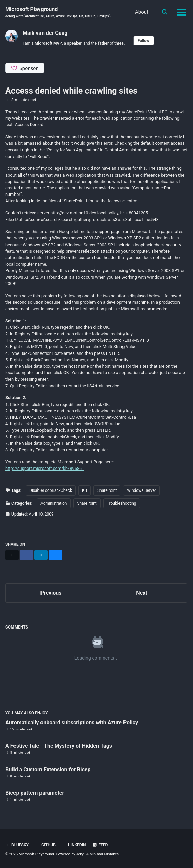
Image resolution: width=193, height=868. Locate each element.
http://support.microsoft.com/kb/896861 (45, 468)
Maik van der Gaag (45, 33)
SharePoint (107, 490)
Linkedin (74, 845)
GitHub (45, 845)
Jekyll (81, 854)
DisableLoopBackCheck (51, 490)
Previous (51, 593)
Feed (100, 845)
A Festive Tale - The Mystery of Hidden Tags (59, 746)
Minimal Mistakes (104, 854)
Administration (54, 503)
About (142, 12)
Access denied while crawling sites (71, 91)
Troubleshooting (122, 503)
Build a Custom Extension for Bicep (48, 769)
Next (142, 593)
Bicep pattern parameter (35, 793)
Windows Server (141, 490)
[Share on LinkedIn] (41, 555)
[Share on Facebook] (26, 555)
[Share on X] (12, 555)
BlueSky (17, 845)
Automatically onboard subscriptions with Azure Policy (72, 722)
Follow (144, 41)
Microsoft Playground (58, 12)
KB (85, 490)
